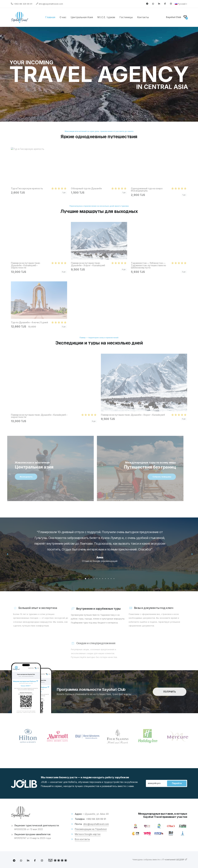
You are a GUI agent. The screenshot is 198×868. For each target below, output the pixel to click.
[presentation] (14, 554)
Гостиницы (126, 17)
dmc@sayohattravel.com (51, 4)
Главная (50, 17)
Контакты (143, 17)
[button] (92, 579)
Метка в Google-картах (88, 834)
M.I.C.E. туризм (106, 17)
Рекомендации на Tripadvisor (91, 829)
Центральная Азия (82, 17)
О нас (63, 17)
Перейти (177, 783)
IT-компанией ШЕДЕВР (175, 860)
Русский (181, 4)
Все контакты (82, 839)
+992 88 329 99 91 (23, 4)
